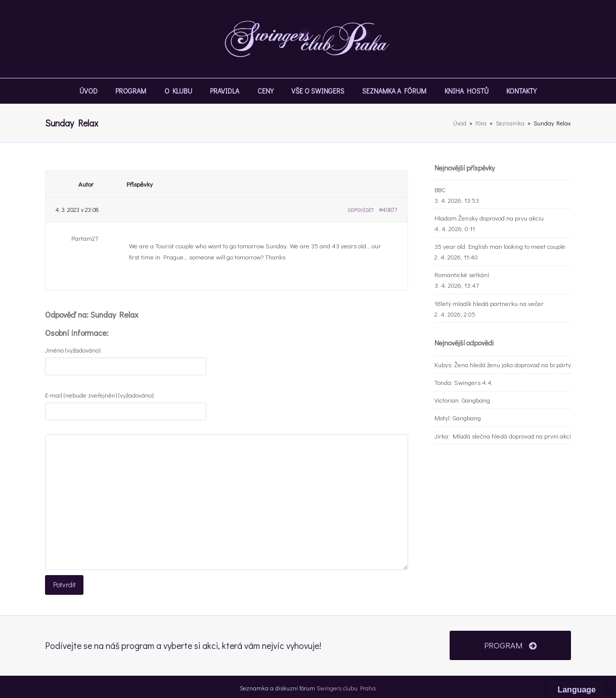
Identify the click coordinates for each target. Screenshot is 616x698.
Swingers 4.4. (474, 382)
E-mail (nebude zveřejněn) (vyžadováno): (100, 395)
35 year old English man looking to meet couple (500, 246)
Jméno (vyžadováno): (73, 350)
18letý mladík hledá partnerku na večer (489, 303)
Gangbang (476, 400)
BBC (440, 189)
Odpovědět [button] (361, 210)
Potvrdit (63, 584)
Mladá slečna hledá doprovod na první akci (512, 436)
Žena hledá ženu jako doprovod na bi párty (513, 364)
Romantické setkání (462, 274)
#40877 (388, 209)
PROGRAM (510, 643)
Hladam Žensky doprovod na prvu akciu (489, 218)
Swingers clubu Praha (346, 685)
